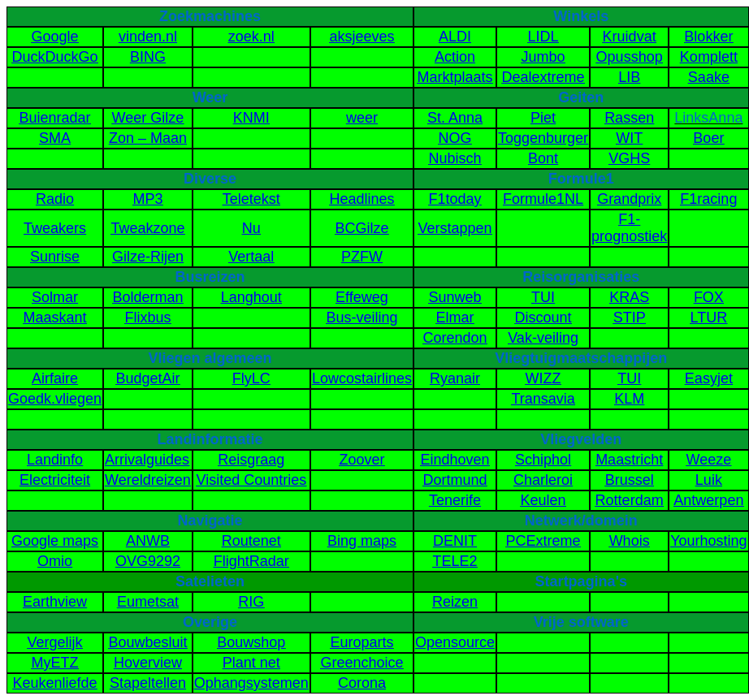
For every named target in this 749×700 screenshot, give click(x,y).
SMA (55, 138)
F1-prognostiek (629, 228)
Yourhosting (708, 541)
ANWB (148, 541)
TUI (543, 297)
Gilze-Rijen (148, 257)
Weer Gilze (148, 118)
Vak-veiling (543, 338)
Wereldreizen (148, 480)
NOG (455, 138)
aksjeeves (362, 37)
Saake (709, 77)
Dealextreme (543, 77)
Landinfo (55, 460)
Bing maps (362, 541)
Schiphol (543, 460)
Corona (362, 683)
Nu (251, 228)
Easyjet (709, 378)
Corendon (455, 338)
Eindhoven (455, 460)
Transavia (543, 399)
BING (148, 57)
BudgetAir (147, 378)
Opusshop (630, 57)
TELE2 (455, 561)
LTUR (709, 318)
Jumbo (543, 57)
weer (362, 118)
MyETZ (55, 663)
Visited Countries (251, 480)
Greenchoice (362, 663)
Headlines (362, 199)
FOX (709, 297)
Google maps (55, 541)
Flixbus (147, 318)
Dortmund (455, 480)
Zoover (362, 460)
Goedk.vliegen (55, 399)
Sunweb (455, 297)
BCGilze (362, 228)
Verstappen (455, 228)
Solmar (55, 297)
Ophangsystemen (251, 683)
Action (455, 57)
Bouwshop (251, 642)
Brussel (630, 480)
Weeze (709, 460)
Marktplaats (455, 77)
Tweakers (55, 228)
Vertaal (251, 257)
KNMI (251, 118)
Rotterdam (630, 500)
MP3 (147, 199)
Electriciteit (55, 480)
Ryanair (455, 378)
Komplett (709, 57)
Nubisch (455, 158)
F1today (455, 199)
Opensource (455, 642)
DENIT (455, 541)
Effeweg (362, 297)
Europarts (362, 642)
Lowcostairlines (362, 378)
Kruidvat (630, 37)
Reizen (455, 602)
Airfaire (55, 378)
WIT (629, 138)
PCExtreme (543, 541)
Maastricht (629, 460)
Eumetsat (148, 602)
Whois (630, 541)
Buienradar (55, 118)
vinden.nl (148, 37)
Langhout (251, 297)
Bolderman (147, 297)
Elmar (455, 318)
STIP (630, 318)
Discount (543, 318)
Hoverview (148, 663)
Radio (55, 199)
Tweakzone (147, 228)
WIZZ (543, 378)
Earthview (55, 602)
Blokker (708, 37)
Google (55, 37)
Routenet (251, 541)
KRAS (629, 297)
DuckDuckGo (55, 57)
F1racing (708, 199)
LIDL (543, 37)
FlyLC (251, 378)
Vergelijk (55, 642)
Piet (543, 118)
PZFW (362, 257)
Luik (709, 480)
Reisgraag (251, 460)
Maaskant (55, 318)
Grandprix (629, 199)
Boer (708, 138)
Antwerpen (708, 500)
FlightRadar (251, 561)
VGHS (629, 158)
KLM (629, 399)
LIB (629, 77)
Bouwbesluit (147, 642)
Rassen (629, 118)
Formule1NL (543, 199)
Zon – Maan (148, 138)
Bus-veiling (362, 318)
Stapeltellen (148, 683)
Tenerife (455, 500)
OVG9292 (148, 561)
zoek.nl (251, 37)
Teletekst (251, 199)
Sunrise (55, 257)
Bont (543, 158)
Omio (55, 561)
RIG (251, 602)
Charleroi (543, 480)
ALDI (455, 37)
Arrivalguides (147, 460)
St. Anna (455, 118)
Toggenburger (543, 138)
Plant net (251, 663)
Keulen (543, 500)
